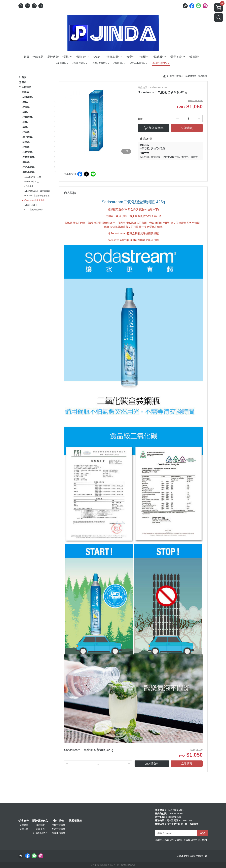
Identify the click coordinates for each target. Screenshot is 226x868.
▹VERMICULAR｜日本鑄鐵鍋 (37, 191)
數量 (140, 119)
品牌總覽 (24, 825)
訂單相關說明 (40, 833)
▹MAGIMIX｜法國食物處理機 (37, 196)
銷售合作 (24, 821)
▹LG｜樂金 (29, 186)
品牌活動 (24, 829)
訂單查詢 (40, 829)
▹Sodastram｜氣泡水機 (34, 200)
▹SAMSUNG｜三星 (33, 177)
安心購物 (59, 821)
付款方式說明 (59, 825)
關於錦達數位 (40, 821)
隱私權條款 (75, 821)
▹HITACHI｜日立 (31, 182)
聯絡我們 (40, 825)
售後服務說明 (59, 833)
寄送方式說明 (59, 829)
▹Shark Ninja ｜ (31, 205)
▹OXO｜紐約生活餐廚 (34, 210)
